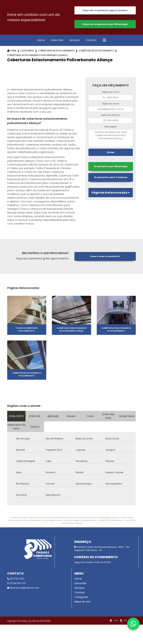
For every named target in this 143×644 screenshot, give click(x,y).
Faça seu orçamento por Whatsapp (105, 25)
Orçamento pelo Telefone (111, 179)
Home (41, 41)
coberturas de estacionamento (56, 52)
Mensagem (111, 128)
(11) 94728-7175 (17, 584)
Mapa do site (82, 603)
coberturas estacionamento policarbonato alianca (37, 56)
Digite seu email (111, 105)
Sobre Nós (57, 41)
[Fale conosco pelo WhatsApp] (133, 624)
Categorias (27, 52)
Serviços (75, 41)
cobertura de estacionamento (96, 52)
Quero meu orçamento (105, 258)
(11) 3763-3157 (16, 580)
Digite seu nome (111, 93)
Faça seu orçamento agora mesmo (105, 11)
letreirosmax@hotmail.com (23, 589)
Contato (91, 41)
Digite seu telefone (111, 116)
